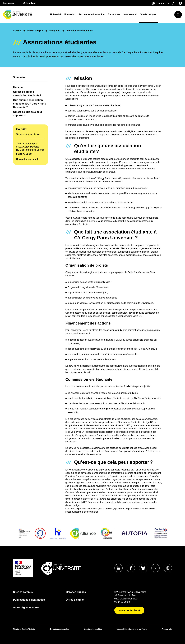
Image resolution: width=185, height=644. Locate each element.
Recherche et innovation (92, 14)
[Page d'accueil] (25, 15)
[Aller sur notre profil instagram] (168, 568)
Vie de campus (148, 14)
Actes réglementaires (26, 607)
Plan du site (167, 629)
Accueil (17, 31)
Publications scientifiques (29, 600)
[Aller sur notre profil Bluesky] (143, 568)
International (130, 14)
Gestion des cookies (93, 629)
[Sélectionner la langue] (163, 3)
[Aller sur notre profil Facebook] (131, 568)
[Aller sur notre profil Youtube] (155, 568)
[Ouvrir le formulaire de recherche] (178, 15)
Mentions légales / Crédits (24, 629)
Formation (70, 14)
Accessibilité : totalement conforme (132, 629)
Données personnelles (60, 629)
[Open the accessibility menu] (180, 3)
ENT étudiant (29, 3)
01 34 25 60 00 (122, 602)
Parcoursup (9, 3)
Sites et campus (23, 592)
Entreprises (114, 14)
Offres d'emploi (75, 600)
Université (56, 14)
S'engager (55, 31)
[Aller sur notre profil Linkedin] (118, 568)
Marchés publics (76, 592)
